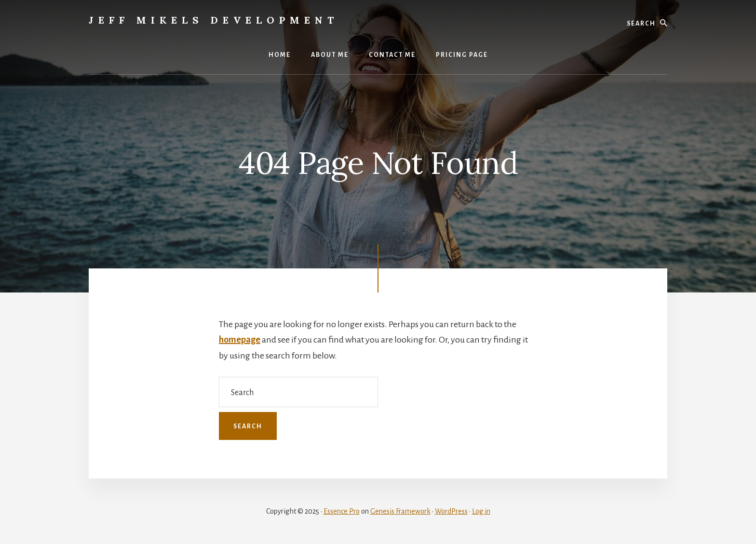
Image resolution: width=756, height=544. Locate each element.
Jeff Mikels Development (214, 20)
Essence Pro (342, 511)
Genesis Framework (400, 511)
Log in (481, 511)
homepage (240, 340)
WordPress (451, 511)
